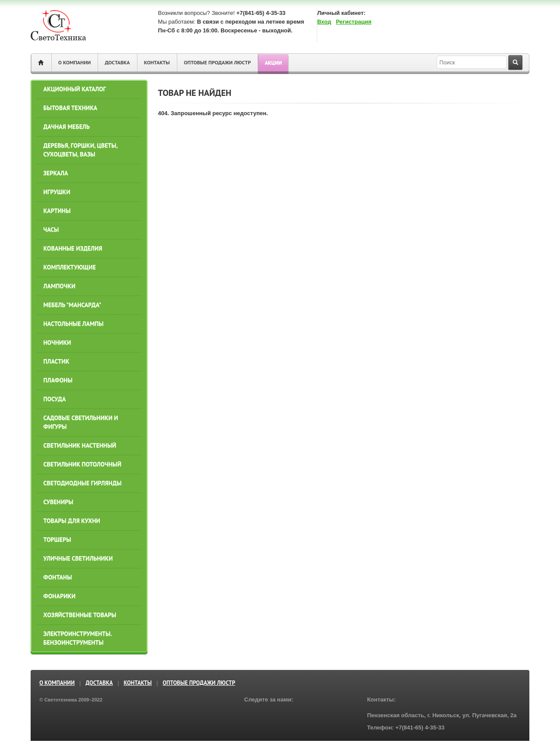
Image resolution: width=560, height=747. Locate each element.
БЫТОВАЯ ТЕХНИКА (70, 108)
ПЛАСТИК (56, 361)
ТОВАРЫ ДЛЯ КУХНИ (72, 521)
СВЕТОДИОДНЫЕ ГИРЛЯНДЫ (82, 483)
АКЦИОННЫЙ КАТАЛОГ (75, 89)
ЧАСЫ (51, 229)
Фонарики (59, 596)
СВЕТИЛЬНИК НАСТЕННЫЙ (80, 445)
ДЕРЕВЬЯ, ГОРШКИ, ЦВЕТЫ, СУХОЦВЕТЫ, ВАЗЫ (80, 150)
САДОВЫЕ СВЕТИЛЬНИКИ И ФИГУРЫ (81, 422)
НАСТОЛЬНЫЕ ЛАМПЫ (73, 324)
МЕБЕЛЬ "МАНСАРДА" (72, 305)
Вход (324, 22)
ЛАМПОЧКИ (59, 286)
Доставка (117, 62)
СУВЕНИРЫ (58, 502)
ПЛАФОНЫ (58, 380)
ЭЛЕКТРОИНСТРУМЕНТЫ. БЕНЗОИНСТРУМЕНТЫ (77, 638)
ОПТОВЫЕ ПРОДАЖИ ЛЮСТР (217, 62)
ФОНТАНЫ (58, 577)
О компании (74, 62)
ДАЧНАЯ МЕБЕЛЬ (66, 127)
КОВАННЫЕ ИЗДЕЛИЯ (73, 248)
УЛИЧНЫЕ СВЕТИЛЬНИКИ (78, 558)
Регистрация (354, 22)
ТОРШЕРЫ (57, 539)
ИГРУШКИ (57, 192)
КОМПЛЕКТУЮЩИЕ (70, 267)
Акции (273, 62)
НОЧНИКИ (57, 342)
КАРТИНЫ (57, 211)
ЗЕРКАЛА (56, 173)
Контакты (157, 62)
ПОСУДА (54, 399)
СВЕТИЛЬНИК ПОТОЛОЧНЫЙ (82, 464)
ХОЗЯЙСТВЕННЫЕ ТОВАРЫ (80, 615)
